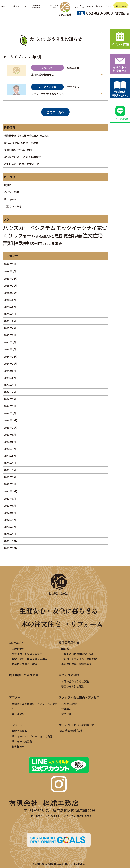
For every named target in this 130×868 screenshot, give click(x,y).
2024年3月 (10, 399)
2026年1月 (10, 271)
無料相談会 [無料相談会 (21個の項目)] (16, 243)
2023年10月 (11, 427)
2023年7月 (10, 449)
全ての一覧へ (55, 112)
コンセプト (15, 6)
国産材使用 (18, 649)
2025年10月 (11, 293)
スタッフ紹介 (69, 704)
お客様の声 (18, 746)
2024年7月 (10, 385)
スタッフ (90, 6)
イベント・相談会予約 (120, 69)
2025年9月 (10, 300)
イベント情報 (11, 192)
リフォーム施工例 (22, 741)
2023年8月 (10, 442)
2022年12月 (11, 491)
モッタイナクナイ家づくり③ (48, 94)
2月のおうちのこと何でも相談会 (22, 157)
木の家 (65, 649)
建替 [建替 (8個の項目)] (59, 236)
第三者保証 (18, 714)
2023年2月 (10, 477)
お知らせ (9, 185)
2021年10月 (11, 548)
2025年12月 (11, 278)
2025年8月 (10, 307)
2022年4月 (10, 520)
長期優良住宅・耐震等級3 (76, 664)
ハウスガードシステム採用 (27, 654)
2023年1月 (10, 484)
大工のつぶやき (13, 206)
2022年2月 (10, 527)
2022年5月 (10, 513)
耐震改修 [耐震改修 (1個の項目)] (47, 244)
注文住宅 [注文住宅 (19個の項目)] (93, 235)
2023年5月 (10, 463)
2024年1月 (10, 413)
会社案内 (99, 6)
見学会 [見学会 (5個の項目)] (57, 244)
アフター (15, 697)
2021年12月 (11, 541)
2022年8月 (10, 498)
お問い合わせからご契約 (75, 681)
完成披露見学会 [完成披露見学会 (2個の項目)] (45, 236)
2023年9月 (10, 435)
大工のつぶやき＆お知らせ (76, 725)
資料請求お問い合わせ (120, 93)
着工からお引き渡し (73, 686)
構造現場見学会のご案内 (18, 150)
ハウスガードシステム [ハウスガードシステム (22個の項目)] (29, 228)
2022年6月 (10, 506)
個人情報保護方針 (70, 731)
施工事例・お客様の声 (24, 675)
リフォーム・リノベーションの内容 (32, 736)
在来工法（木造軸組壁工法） (78, 654)
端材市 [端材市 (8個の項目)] (36, 243)
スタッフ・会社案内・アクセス (79, 697)
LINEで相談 (120, 119)
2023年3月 (10, 470)
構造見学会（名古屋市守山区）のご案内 (27, 136)
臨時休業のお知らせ (42, 74)
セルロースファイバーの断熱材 (79, 659)
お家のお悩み (19, 731)
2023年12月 (11, 420)
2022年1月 (10, 534)
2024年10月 (11, 364)
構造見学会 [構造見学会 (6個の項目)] (73, 236)
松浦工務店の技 (69, 642)
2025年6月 (10, 321)
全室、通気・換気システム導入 (30, 659)
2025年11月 (11, 286)
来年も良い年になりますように (22, 164)
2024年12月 (11, 356)
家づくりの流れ (69, 675)
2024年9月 (10, 371)
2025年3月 (10, 335)
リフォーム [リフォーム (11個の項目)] (25, 236)
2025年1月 (10, 349)
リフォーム (121, 6)
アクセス (108, 6)
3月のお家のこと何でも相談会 (21, 143)
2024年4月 (10, 392)
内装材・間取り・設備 (24, 664)
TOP (3, 6)
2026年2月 (10, 264)
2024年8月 (10, 378)
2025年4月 (10, 328)
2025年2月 (10, 342)
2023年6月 (10, 456)
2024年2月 (10, 406)
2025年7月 (10, 314)
